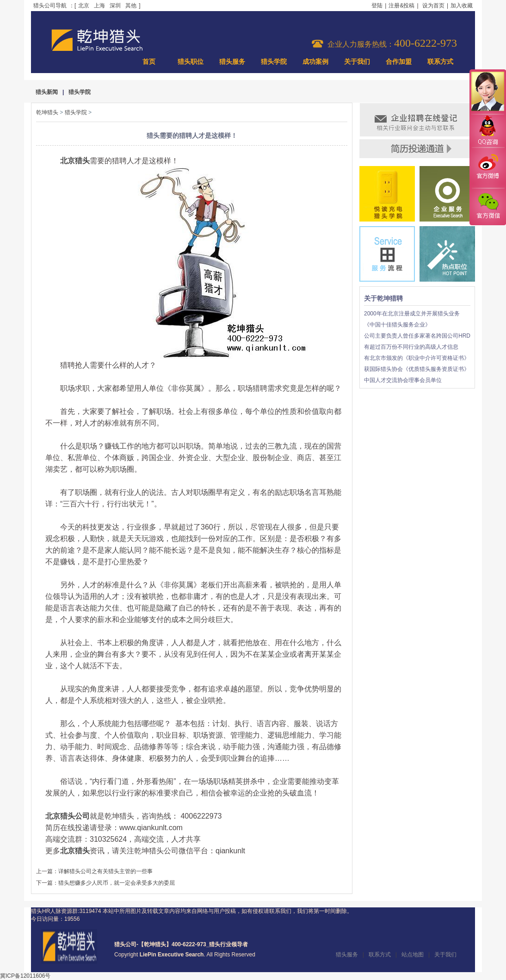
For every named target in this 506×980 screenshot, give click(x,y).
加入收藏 (462, 6)
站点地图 (413, 955)
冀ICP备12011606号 (25, 976)
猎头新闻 (47, 92)
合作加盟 (399, 62)
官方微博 (487, 168)
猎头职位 (191, 62)
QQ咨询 (487, 131)
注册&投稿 (401, 6)
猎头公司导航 (50, 6)
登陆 (377, 6)
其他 (131, 6)
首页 (149, 62)
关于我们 (357, 62)
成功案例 (315, 62)
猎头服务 (232, 62)
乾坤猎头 (47, 112)
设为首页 (433, 6)
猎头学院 (274, 62)
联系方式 (440, 62)
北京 (84, 6)
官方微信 (487, 206)
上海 (99, 6)
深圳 (115, 6)
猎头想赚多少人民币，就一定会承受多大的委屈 (117, 883)
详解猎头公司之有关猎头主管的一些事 (105, 871)
